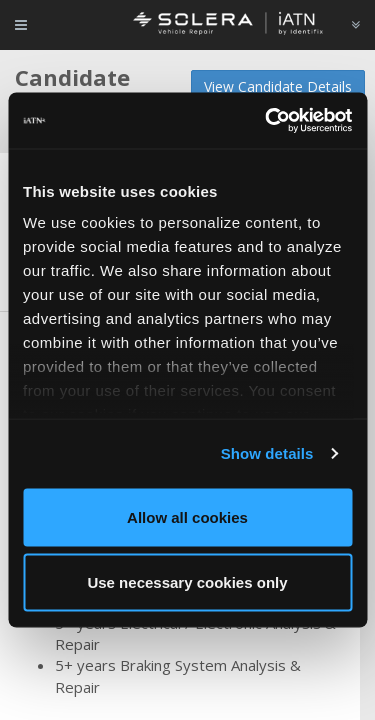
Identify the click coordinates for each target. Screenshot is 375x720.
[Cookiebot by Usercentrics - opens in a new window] (267, 121)
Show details (267, 453)
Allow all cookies (187, 516)
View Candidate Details (278, 86)
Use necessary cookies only (187, 582)
